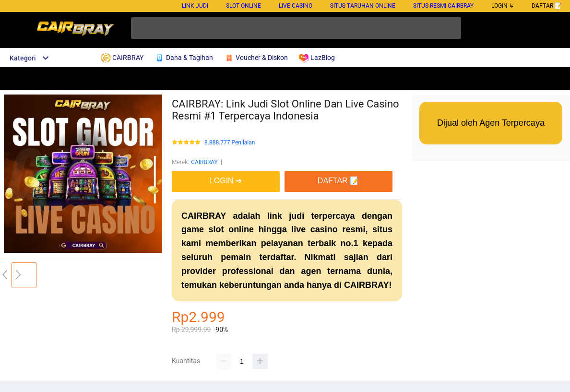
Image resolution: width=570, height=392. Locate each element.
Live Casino (296, 6)
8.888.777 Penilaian (230, 143)
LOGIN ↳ (503, 6)
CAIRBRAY (204, 162)
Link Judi (195, 6)
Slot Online (243, 6)
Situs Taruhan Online (363, 6)
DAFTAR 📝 (547, 6)
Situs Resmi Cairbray (443, 6)
